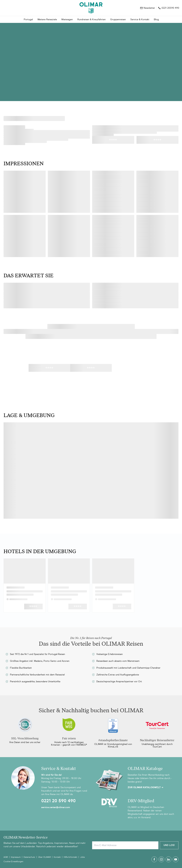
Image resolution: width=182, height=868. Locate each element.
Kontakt (57, 857)
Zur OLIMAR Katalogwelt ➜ (145, 787)
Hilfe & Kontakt (70, 857)
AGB (6, 857)
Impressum (16, 857)
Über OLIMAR (44, 857)
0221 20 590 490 (58, 801)
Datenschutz (29, 857)
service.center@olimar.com (56, 807)
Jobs (82, 857)
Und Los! (169, 845)
